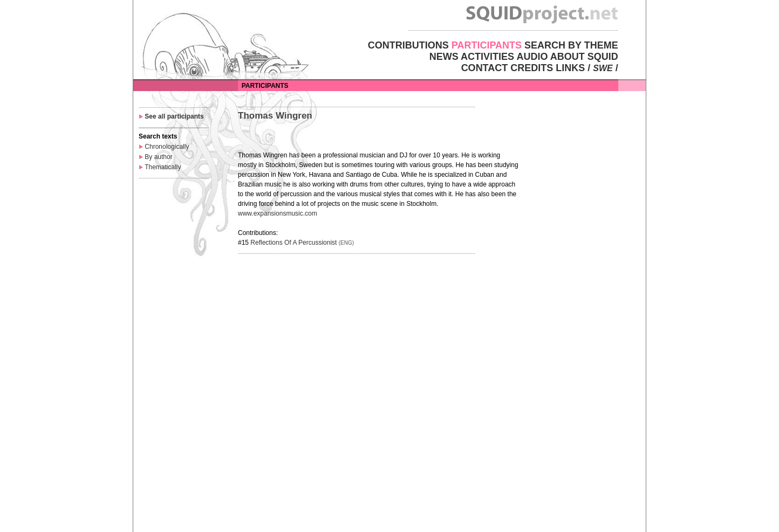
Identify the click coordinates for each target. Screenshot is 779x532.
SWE (603, 68)
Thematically (163, 167)
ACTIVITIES (487, 57)
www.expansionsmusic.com (278, 213)
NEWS (444, 57)
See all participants (174, 116)
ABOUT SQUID (584, 57)
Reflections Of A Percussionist (293, 243)
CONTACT (485, 68)
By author (158, 157)
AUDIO (532, 57)
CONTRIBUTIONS (408, 45)
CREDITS (532, 68)
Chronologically (167, 147)
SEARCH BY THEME (571, 45)
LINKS (570, 68)
